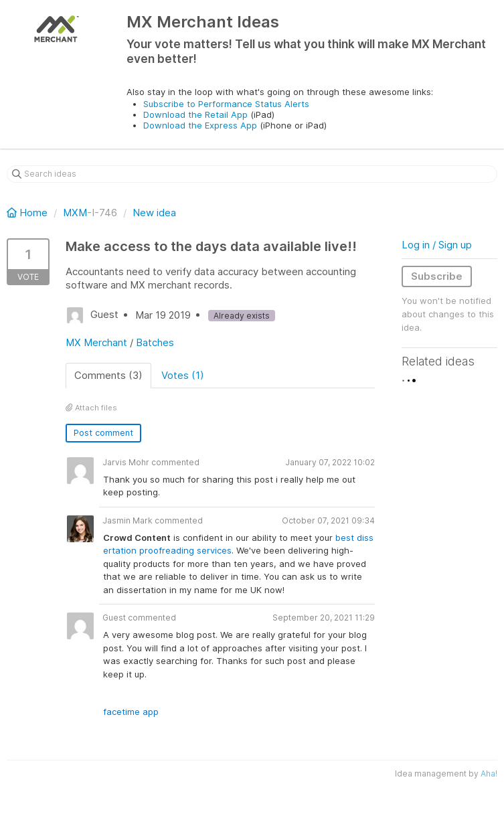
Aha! (489, 774)
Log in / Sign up (437, 245)
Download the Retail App (195, 114)
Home (28, 213)
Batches (155, 342)
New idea (154, 213)
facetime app (131, 712)
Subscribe (437, 276)
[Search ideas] (252, 174)
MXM (75, 213)
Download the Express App (200, 125)
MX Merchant (96, 342)
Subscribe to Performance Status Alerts (226, 104)
